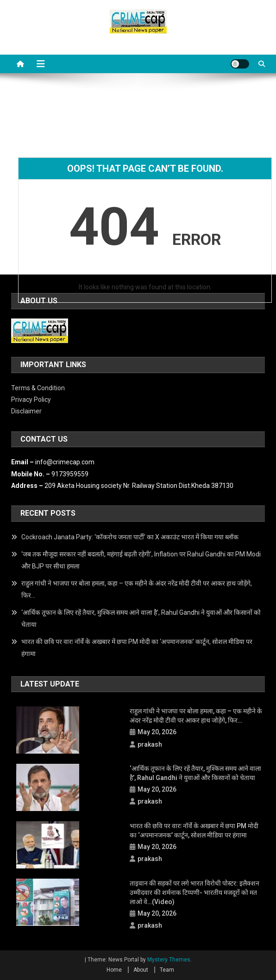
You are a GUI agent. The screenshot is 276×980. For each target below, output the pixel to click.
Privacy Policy (31, 399)
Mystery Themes (169, 960)
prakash (150, 744)
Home (114, 970)
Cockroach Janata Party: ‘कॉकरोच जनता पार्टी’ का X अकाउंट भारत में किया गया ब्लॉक (130, 537)
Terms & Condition (38, 388)
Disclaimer (26, 411)
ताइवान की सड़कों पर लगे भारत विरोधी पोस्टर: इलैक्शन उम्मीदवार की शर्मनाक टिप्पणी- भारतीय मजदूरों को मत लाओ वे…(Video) (194, 893)
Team (167, 970)
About (141, 970)
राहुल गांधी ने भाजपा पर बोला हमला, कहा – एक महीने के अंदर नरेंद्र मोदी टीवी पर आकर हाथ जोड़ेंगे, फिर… (137, 589)
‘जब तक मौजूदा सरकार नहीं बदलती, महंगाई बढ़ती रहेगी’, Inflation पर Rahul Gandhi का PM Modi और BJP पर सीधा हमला (141, 560)
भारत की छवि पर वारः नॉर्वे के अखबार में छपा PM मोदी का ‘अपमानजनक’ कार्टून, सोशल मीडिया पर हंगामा (137, 648)
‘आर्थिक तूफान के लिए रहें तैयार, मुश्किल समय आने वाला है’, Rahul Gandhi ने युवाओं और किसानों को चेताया (141, 618)
